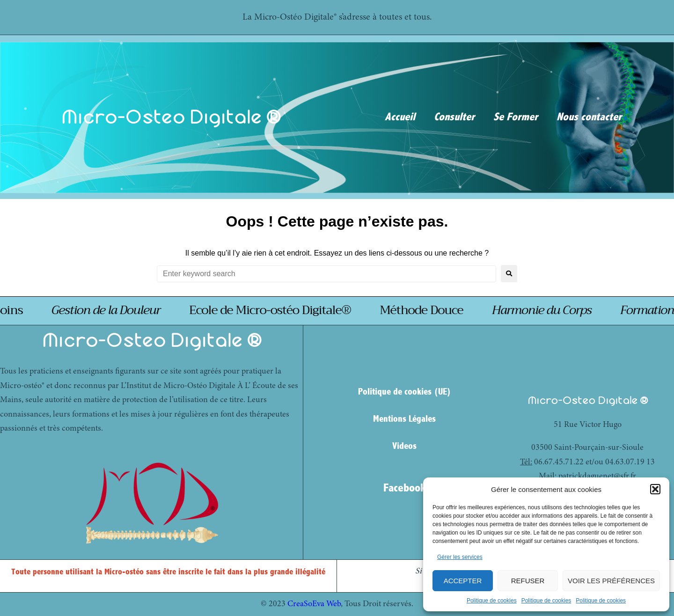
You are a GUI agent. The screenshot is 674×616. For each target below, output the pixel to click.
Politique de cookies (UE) (405, 392)
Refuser (528, 581)
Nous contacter (589, 117)
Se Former (516, 117)
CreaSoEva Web (314, 604)
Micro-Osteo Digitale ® (171, 117)
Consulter (454, 117)
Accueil (400, 117)
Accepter (463, 581)
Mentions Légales (404, 419)
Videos (404, 446)
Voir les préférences (611, 581)
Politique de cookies (492, 601)
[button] (655, 489)
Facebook (404, 488)
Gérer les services (460, 557)
